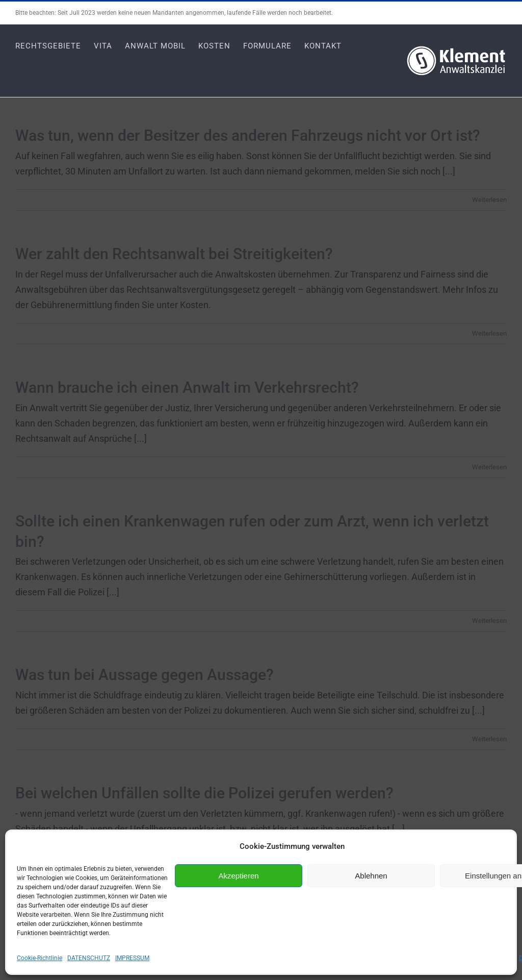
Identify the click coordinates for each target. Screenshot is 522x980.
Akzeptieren (238, 876)
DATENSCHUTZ (89, 958)
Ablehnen (371, 876)
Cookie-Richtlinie (40, 958)
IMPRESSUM (132, 958)
